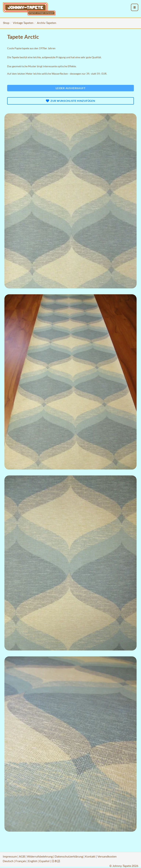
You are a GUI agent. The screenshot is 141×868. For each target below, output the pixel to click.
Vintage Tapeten (23, 23)
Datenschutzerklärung (69, 856)
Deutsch (8, 861)
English (33, 861)
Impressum (10, 856)
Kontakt (90, 856)
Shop (6, 23)
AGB (22, 856)
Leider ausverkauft (71, 88)
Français (21, 861)
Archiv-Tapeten (47, 23)
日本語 (56, 861)
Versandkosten (107, 856)
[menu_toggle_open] (135, 7)
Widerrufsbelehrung (40, 856)
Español (44, 861)
